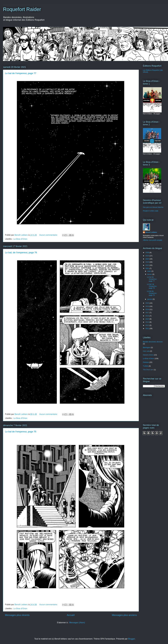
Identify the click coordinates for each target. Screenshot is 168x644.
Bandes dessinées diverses (153, 342)
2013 (147, 322)
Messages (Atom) (77, 623)
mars (149, 271)
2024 (147, 259)
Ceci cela (146, 351)
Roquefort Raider (22, 9)
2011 (147, 328)
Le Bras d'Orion (20, 239)
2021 (147, 268)
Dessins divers (148, 355)
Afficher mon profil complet (153, 240)
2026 (147, 252)
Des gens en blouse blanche (153, 207)
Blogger (131, 639)
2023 (147, 262)
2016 (147, 316)
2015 (147, 319)
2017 (147, 313)
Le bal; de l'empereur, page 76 (21, 253)
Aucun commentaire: (49, 235)
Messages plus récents (17, 615)
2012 (147, 325)
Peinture (146, 362)
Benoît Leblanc (151, 232)
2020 (147, 303)
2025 (147, 256)
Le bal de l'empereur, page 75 (21, 432)
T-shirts (146, 366)
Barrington (147, 347)
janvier (150, 299)
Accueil (71, 615)
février (150, 274)
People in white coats (151, 211)
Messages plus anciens (124, 615)
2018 (147, 309)
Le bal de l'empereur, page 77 (21, 73)
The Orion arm (148, 370)
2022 (147, 265)
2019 (147, 306)
